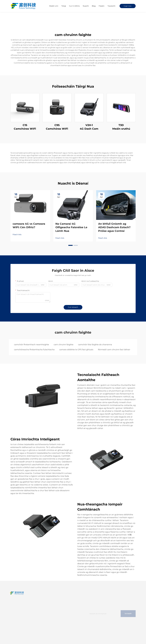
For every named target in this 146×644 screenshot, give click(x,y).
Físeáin (102, 6)
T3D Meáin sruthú (121, 127)
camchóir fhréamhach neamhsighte (31, 345)
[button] (70, 245)
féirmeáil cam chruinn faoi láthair (114, 350)
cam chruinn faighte (64, 345)
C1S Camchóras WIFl (25, 127)
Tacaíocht (111, 6)
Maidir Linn (54, 6)
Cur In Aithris (74, 6)
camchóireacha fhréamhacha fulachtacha (34, 350)
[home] (24, 6)
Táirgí (64, 6)
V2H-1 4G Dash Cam (89, 127)
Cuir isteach (73, 307)
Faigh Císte (128, 6)
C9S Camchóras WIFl (57, 127)
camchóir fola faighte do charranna (95, 345)
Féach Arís (17, 235)
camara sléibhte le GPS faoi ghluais (76, 350)
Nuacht (86, 6)
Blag (94, 6)
